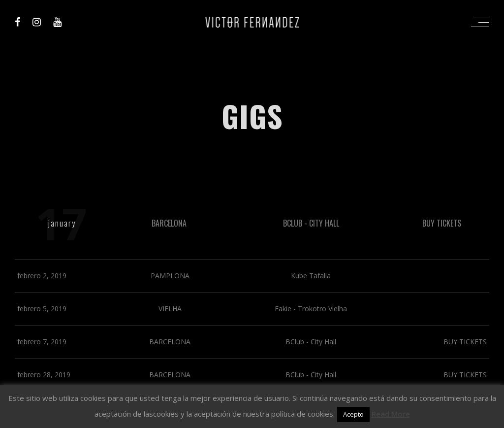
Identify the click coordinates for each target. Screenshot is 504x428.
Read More (391, 414)
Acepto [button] (353, 414)
